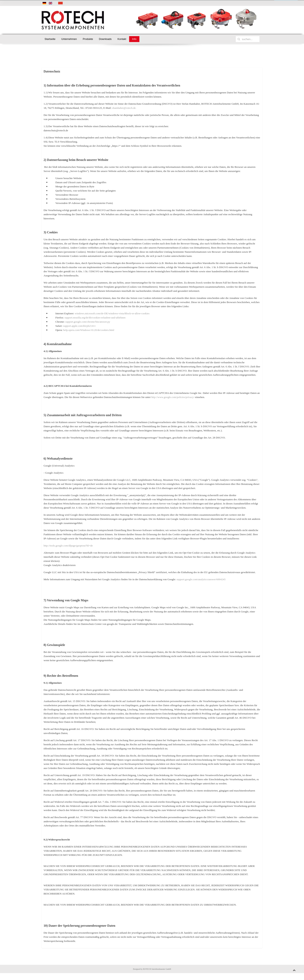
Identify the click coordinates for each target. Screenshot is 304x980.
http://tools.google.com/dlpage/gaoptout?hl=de (68, 546)
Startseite (50, 39)
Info (134, 39)
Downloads (105, 39)
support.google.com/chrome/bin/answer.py (88, 322)
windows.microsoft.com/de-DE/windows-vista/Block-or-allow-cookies (112, 313)
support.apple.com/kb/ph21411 (79, 326)
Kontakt (122, 39)
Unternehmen (69, 39)
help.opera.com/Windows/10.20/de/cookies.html (89, 330)
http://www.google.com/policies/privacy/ (173, 397)
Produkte (88, 39)
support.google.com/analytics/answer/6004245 (201, 579)
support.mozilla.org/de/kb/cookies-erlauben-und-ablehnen (95, 318)
